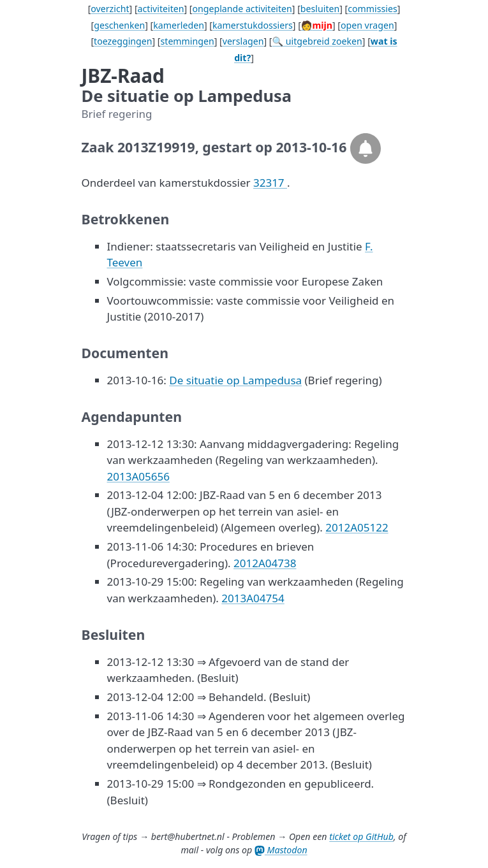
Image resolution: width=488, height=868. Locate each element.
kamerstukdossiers (253, 25)
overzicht (110, 9)
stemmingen (187, 41)
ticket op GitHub (361, 836)
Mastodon (281, 850)
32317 (270, 183)
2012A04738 (265, 563)
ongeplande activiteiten (242, 9)
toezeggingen (123, 41)
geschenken (119, 25)
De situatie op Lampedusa (235, 380)
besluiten (320, 9)
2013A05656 (138, 476)
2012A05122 (357, 527)
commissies (372, 9)
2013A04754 (253, 598)
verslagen (243, 41)
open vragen (367, 25)
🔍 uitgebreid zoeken (317, 41)
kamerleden (179, 25)
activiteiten (161, 9)
